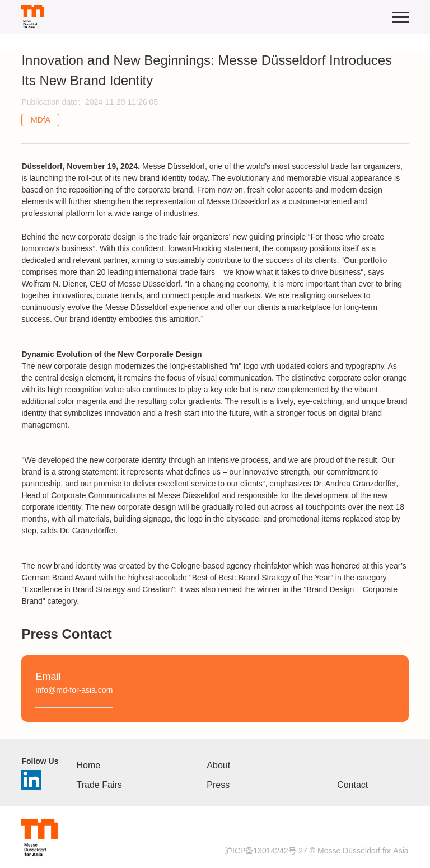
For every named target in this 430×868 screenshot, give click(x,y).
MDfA (41, 120)
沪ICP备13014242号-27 (266, 851)
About (218, 765)
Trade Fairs (99, 785)
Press (218, 785)
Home (89, 765)
